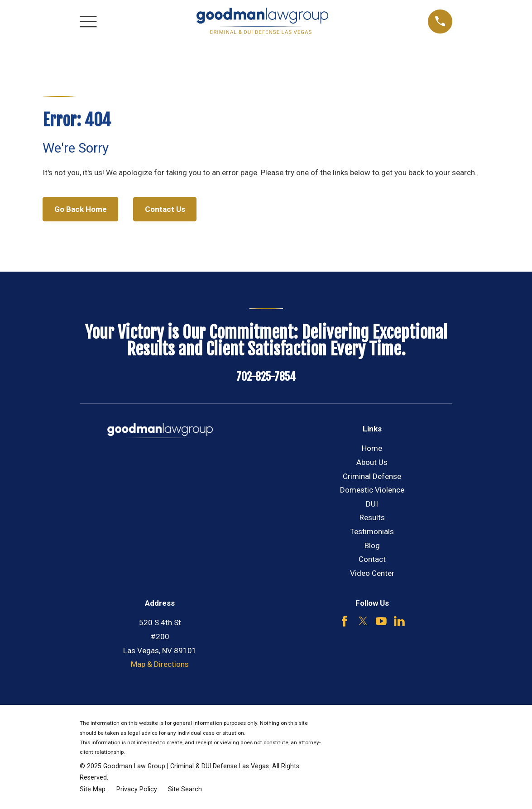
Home (372, 448)
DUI (372, 504)
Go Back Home (81, 209)
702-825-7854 (266, 377)
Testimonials (372, 531)
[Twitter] (363, 621)
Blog (372, 546)
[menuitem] (93, 790)
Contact (372, 559)
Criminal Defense (372, 476)
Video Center (372, 573)
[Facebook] (345, 621)
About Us (372, 462)
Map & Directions (160, 664)
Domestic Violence (372, 490)
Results (372, 517)
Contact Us (165, 209)
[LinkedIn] (399, 621)
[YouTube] (381, 621)
